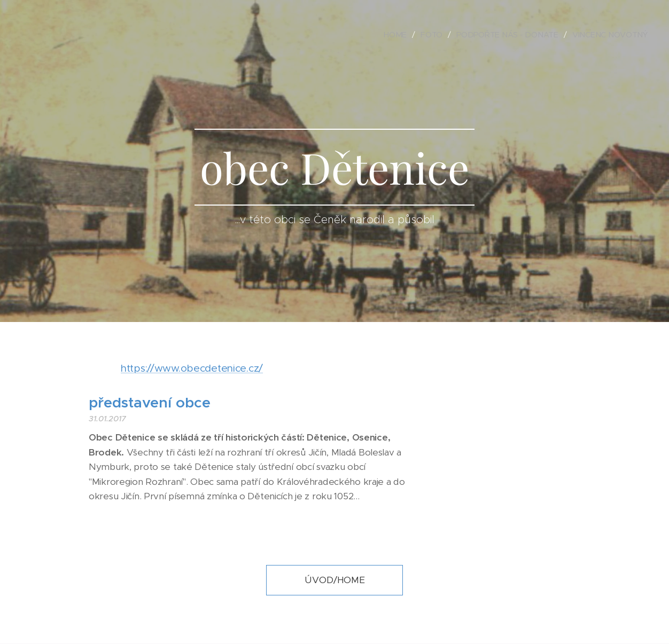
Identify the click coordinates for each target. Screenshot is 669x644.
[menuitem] (400, 35)
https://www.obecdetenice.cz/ (192, 368)
